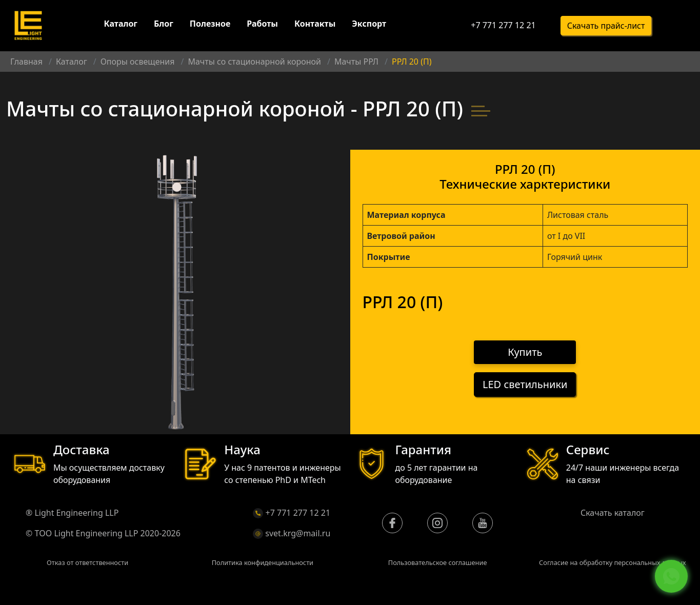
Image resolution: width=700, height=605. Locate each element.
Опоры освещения (138, 62)
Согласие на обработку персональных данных (613, 562)
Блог (164, 25)
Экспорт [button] (369, 25)
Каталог (121, 25)
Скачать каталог (613, 513)
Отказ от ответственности (87, 562)
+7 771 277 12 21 (503, 26)
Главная (26, 62)
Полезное (210, 25)
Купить (525, 352)
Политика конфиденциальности (263, 562)
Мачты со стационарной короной (254, 62)
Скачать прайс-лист (606, 26)
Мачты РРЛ (356, 62)
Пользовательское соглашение (438, 562)
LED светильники (525, 385)
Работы (262, 25)
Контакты (315, 25)
